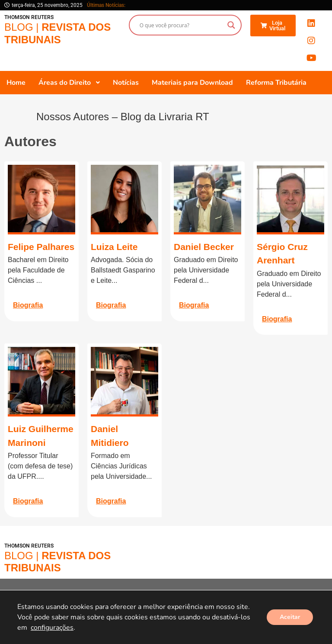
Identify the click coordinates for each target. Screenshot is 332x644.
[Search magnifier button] (231, 25)
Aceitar (290, 617)
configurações (52, 628)
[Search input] (181, 25)
